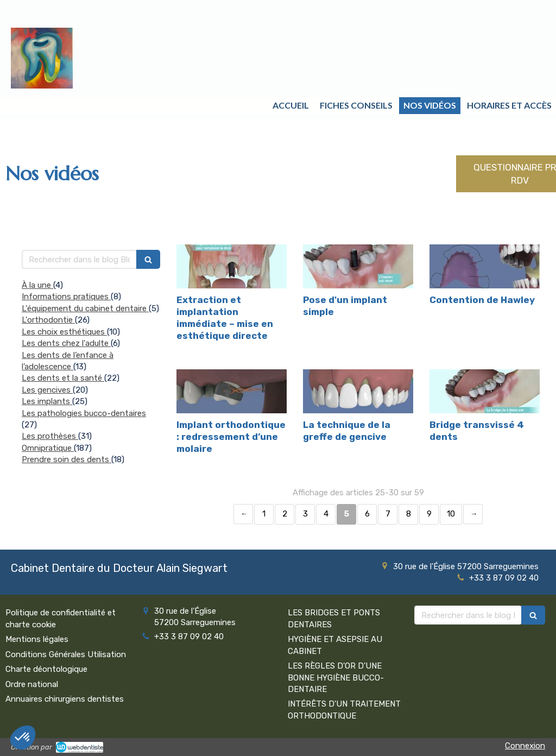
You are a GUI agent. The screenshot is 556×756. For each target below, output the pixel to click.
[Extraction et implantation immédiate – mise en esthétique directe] (232, 266)
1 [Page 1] (264, 514)
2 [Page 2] (285, 514)
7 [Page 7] (388, 514)
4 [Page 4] (326, 514)
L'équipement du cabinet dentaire (85, 308)
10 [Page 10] (451, 514)
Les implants (47, 401)
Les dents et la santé (63, 378)
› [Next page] (473, 514)
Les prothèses (50, 436)
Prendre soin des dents (67, 459)
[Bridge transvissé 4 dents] (485, 391)
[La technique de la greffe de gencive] (358, 391)
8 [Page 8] (409, 514)
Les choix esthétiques (64, 332)
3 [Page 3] (305, 514)
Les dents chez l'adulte (66, 343)
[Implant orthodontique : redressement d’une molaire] (232, 391)
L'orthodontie (48, 320)
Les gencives (47, 390)
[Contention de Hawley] (485, 266)
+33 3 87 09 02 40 (504, 578)
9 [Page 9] (429, 514)
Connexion (525, 746)
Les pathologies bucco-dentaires (84, 413)
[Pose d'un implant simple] (358, 266)
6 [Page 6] (367, 514)
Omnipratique (48, 448)
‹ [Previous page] (243, 514)
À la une (37, 285)
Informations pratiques (66, 297)
